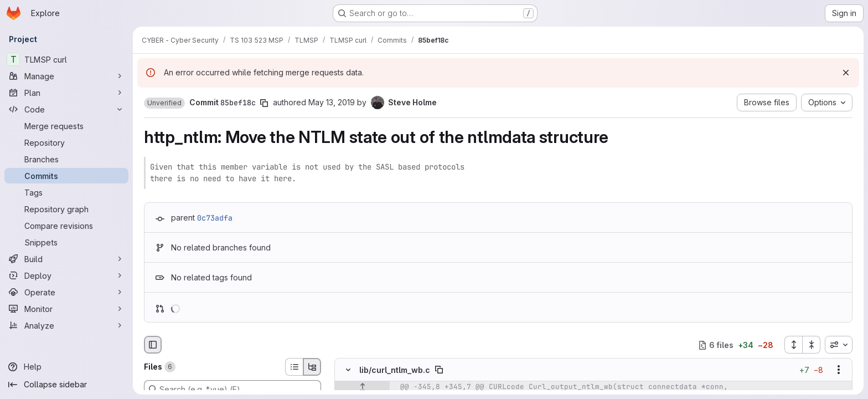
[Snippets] (66, 242)
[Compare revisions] (66, 226)
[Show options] (839, 370)
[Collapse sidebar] (66, 385)
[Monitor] (66, 309)
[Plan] (66, 93)
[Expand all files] (793, 345)
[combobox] (839, 345)
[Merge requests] (66, 126)
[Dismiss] (846, 73)
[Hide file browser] (153, 345)
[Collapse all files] (812, 345)
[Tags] (66, 192)
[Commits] (66, 176)
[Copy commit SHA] (264, 103)
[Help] (66, 367)
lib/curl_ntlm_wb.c (395, 370)
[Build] (66, 259)
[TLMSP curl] (66, 59)
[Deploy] (66, 275)
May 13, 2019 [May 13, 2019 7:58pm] (332, 102)
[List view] (294, 367)
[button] (164, 103)
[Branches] (66, 159)
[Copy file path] (439, 370)
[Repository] (66, 142)
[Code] (66, 109)
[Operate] (66, 292)
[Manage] (66, 76)
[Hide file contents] (348, 370)
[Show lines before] (362, 387)
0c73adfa (215, 218)
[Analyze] (66, 325)
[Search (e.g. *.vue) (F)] (232, 389)
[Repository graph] (66, 209)
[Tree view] (312, 367)
